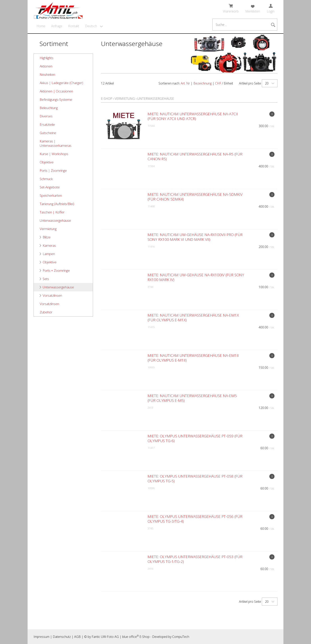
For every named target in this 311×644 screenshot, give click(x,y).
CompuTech (181, 637)
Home (41, 26)
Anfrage (57, 26)
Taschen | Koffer (52, 212)
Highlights (47, 58)
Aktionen (46, 66)
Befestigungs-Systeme (56, 99)
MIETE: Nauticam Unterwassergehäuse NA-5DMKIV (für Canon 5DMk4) (195, 197)
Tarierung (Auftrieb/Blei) (57, 204)
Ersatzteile (47, 124)
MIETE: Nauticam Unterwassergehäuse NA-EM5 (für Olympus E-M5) (192, 398)
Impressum (41, 637)
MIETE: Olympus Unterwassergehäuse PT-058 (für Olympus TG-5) (195, 479)
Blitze (47, 237)
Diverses (46, 116)
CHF (218, 83)
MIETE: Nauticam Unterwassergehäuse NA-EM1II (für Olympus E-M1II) (193, 358)
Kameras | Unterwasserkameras (56, 143)
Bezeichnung (203, 83)
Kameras (49, 245)
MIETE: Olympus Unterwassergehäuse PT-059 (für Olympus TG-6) (195, 438)
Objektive (47, 162)
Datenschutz (62, 637)
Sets (46, 279)
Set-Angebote (50, 187)
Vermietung (48, 229)
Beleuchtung (49, 108)
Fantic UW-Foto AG (105, 637)
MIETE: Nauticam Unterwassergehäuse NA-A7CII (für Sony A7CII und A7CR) (193, 116)
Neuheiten (47, 74)
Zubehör (46, 312)
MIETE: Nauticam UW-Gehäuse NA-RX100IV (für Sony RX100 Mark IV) (196, 277)
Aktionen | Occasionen (56, 91)
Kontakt (74, 26)
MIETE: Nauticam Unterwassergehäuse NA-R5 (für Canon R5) (195, 156)
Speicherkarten (51, 195)
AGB (77, 637)
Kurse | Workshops (54, 154)
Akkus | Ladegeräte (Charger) (61, 83)
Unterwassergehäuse (55, 220)
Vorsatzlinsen (52, 295)
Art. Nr (185, 83)
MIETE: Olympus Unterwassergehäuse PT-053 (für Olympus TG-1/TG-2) (195, 559)
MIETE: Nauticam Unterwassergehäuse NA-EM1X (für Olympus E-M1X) (193, 318)
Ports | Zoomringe (53, 170)
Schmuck (46, 179)
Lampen (49, 254)
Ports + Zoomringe (56, 270)
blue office (130, 637)
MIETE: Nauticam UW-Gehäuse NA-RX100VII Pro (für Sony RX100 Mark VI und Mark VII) (195, 237)
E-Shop (107, 99)
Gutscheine (48, 133)
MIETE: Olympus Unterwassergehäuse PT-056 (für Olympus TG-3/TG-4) (195, 519)
